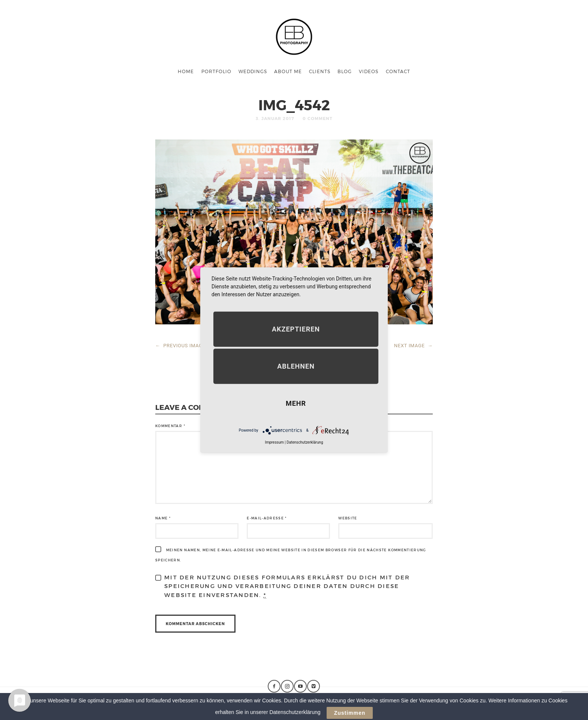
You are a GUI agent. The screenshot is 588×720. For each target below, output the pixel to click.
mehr (296, 403)
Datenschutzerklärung (305, 442)
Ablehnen (296, 366)
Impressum (274, 442)
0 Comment (318, 118)
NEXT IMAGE (413, 346)
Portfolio (216, 71)
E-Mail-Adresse (267, 518)
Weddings (253, 71)
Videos (369, 71)
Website (348, 518)
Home (186, 71)
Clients (320, 71)
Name (163, 518)
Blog (345, 71)
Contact (398, 71)
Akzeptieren (296, 329)
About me (288, 71)
